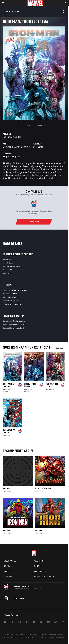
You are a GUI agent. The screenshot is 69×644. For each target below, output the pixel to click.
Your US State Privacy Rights (37, 634)
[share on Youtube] (34, 622)
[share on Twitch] (56, 622)
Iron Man (7, 488)
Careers (7, 571)
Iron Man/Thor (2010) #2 (52, 385)
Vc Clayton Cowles (17, 304)
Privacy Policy (21, 634)
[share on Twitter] (12, 622)
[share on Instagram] (19, 622)
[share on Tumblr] (27, 622)
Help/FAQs (8, 566)
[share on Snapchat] (41, 622)
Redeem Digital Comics (44, 576)
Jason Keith (20, 328)
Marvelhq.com (40, 571)
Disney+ (37, 566)
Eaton (9, 389)
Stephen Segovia (11, 156)
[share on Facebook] (5, 622)
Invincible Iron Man (43, 488)
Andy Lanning (23, 147)
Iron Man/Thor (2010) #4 (9, 385)
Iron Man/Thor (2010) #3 (30, 385)
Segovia (5, 391)
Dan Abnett (9, 147)
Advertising (39, 561)
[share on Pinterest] (48, 622)
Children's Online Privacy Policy (12, 637)
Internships (9, 576)
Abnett (5, 389)
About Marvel (10, 561)
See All (60, 348)
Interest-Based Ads (47, 637)
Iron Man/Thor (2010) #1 (9, 431)
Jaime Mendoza (13, 297)
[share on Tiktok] (63, 622)
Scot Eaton (38, 147)
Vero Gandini (15, 301)
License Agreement (32, 637)
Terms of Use (9, 634)
